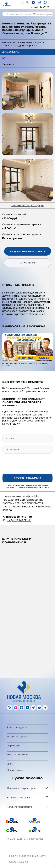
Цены (10, 764)
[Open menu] (51, 4)
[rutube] (45, 708)
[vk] (10, 708)
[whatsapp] (33, 2)
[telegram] (39, 2)
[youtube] (39, 708)
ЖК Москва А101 (11, 52)
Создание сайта (19, 862)
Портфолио (25, 14)
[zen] (22, 708)
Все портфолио (28, 263)
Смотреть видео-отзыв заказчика (28, 251)
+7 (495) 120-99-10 (39, 7)
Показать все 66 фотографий (27, 206)
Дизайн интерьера (18, 736)
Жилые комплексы (17, 755)
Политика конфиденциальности (28, 856)
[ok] (27, 708)
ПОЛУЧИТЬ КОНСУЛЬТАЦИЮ (27, 478)
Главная (12, 14)
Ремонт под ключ (17, 727)
